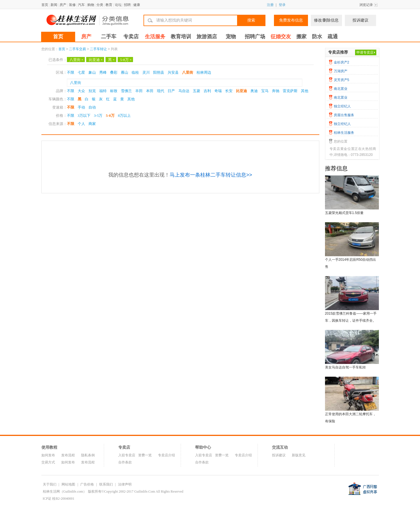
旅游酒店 (207, 37)
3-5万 (98, 115)
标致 (114, 91)
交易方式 (48, 462)
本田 (150, 91)
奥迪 (254, 91)
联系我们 (106, 484)
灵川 (146, 72)
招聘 (127, 5)
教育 (109, 5)
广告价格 (87, 484)
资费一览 (145, 455)
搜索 (251, 20)
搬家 (301, 37)
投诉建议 (360, 20)
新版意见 (299, 455)
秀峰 (103, 72)
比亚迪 (96, 60)
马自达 (184, 91)
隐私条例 (88, 455)
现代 (161, 91)
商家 (92, 124)
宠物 (231, 37)
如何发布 (48, 455)
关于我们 (50, 484)
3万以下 (84, 115)
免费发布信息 (291, 20)
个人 (81, 124)
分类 (100, 5)
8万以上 (124, 115)
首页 (45, 5)
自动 (92, 107)
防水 (317, 37)
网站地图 (68, 484)
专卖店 (131, 37)
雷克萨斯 (290, 91)
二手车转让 (98, 49)
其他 (305, 91)
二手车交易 (77, 49)
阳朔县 (159, 72)
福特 (103, 91)
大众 (81, 91)
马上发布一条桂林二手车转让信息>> (211, 175)
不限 (71, 72)
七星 (81, 72)
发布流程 (68, 455)
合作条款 (125, 462)
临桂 (135, 72)
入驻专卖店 (127, 455)
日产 (171, 91)
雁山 (124, 72)
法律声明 (125, 484)
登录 (282, 5)
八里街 (76, 60)
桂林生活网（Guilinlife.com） (65, 491)
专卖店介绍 (166, 455)
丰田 (139, 91)
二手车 (109, 37)
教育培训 (181, 37)
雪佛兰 (126, 91)
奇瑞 (218, 91)
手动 (81, 107)
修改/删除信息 (326, 20)
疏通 (333, 37)
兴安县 (173, 72)
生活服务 (155, 37)
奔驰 (276, 91)
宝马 (265, 91)
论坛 (118, 5)
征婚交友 (281, 37)
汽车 (81, 5)
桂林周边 (204, 72)
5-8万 (126, 60)
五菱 (197, 91)
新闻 (54, 5)
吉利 (207, 91)
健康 (137, 5)
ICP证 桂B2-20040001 (59, 499)
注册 (270, 5)
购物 (91, 5)
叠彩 (114, 72)
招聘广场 (255, 37)
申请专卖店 (365, 52)
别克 (92, 91)
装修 (72, 5)
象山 (92, 72)
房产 (63, 5)
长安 (229, 91)
